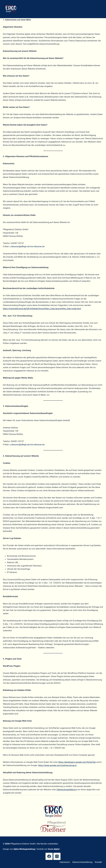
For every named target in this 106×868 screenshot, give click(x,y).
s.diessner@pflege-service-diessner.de (27, 246)
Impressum (65, 862)
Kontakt (98, 862)
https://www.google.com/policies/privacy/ (57, 765)
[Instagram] (57, 856)
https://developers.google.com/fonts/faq (77, 762)
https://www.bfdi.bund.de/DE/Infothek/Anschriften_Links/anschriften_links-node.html (42, 309)
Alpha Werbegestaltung (24, 849)
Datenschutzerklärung (67, 790)
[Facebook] (49, 856)
